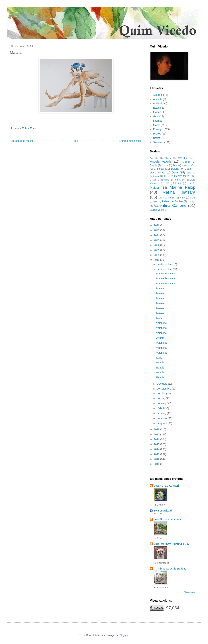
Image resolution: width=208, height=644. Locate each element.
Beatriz (153, 165)
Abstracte (159, 95)
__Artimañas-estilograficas (170, 569)
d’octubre (162, 384)
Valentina (161, 323)
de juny (161, 398)
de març (162, 413)
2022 (157, 245)
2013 (157, 454)
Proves (157, 134)
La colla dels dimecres (167, 519)
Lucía (178, 183)
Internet (157, 121)
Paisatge (158, 129)
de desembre (165, 264)
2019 (157, 260)
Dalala (188, 169)
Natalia (171, 198)
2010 (157, 464)
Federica (154, 176)
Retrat (157, 138)
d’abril (161, 408)
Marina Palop (182, 187)
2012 (157, 459)
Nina (182, 198)
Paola (193, 198)
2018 (157, 429)
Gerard (153, 180)
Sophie (179, 201)
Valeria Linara (157, 210)
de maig (162, 403)
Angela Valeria (161, 162)
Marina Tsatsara (179, 192)
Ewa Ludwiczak (163, 511)
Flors (156, 112)
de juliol (161, 394)
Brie (175, 165)
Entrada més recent (22, 141)
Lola (167, 183)
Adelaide (154, 158)
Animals (158, 99)
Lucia (159, 358)
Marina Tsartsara (166, 274)
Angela (160, 338)
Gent (156, 116)
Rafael (166, 201)
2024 (157, 235)
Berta (165, 165)
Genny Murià (182, 176)
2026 (157, 225)
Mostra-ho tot (190, 592)
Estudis (157, 108)
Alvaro (168, 158)
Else (189, 173)
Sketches (158, 142)
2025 (157, 230)
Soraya (192, 202)
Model (33, 128)
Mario (161, 198)
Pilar (155, 202)
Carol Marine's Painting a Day (172, 544)
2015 (157, 444)
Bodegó (158, 103)
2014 (157, 449)
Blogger (124, 635)
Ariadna (186, 162)
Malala (26, 128)
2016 (157, 439)
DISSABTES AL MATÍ (166, 486)
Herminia (165, 180)
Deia (175, 172)
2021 (157, 250)
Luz (189, 183)
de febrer (162, 418)
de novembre (165, 269)
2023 (157, 240)
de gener (162, 423)
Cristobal (159, 169)
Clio (193, 165)
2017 (157, 434)
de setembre (164, 389)
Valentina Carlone (170, 205)
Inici (76, 141)
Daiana (175, 169)
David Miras (157, 173)
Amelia (182, 158)
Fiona (167, 176)
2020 (157, 255)
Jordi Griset (179, 180)
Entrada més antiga (130, 141)
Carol (184, 165)
